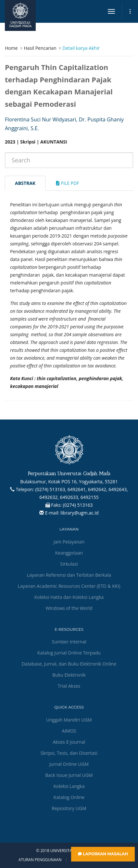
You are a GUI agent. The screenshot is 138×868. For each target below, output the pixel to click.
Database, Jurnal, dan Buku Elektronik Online (69, 664)
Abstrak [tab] (25, 183)
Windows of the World (69, 608)
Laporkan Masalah (103, 854)
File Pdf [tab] (68, 183)
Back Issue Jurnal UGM (69, 775)
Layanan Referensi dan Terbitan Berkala (69, 575)
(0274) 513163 (78, 505)
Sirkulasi (69, 564)
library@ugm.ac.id (80, 513)
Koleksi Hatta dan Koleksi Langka (69, 597)
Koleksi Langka (69, 786)
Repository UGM (69, 808)
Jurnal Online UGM (69, 764)
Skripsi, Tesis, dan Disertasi (69, 753)
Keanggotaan (69, 553)
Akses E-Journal (69, 742)
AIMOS (69, 731)
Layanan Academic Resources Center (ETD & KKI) (69, 586)
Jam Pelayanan (69, 542)
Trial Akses (69, 686)
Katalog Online (69, 797)
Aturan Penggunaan (40, 860)
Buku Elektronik (69, 675)
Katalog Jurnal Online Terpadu (69, 653)
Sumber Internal (69, 642)
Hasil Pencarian (40, 48)
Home (11, 48)
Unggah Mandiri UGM (69, 720)
